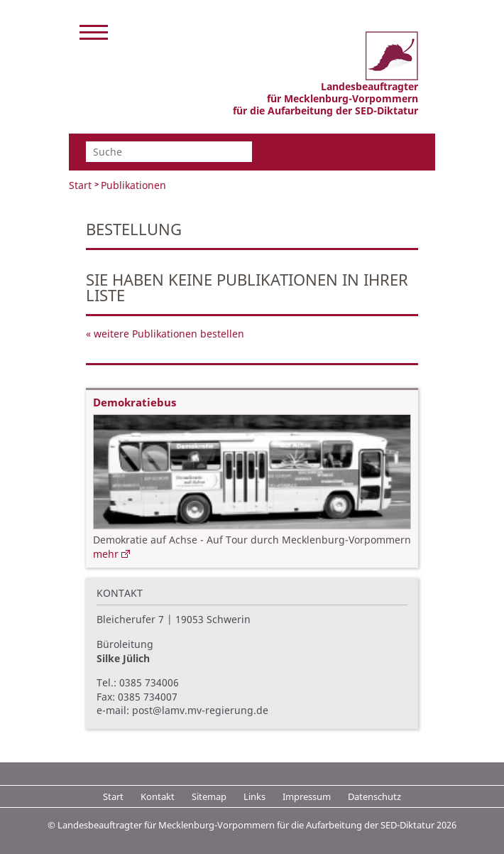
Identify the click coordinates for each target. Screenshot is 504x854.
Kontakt (158, 796)
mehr (106, 554)
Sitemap (209, 796)
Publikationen (133, 185)
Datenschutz (374, 796)
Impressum (307, 796)
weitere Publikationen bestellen (169, 334)
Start (80, 185)
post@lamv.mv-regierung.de (200, 710)
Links (254, 796)
